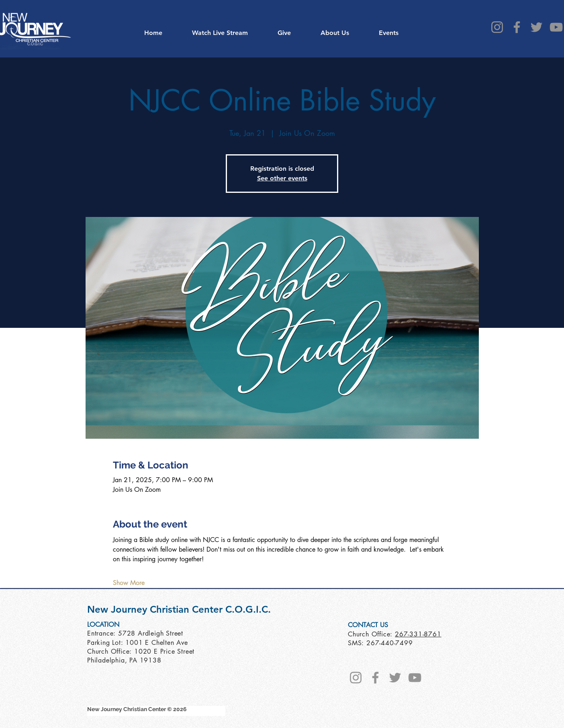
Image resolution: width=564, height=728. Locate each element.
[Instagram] (497, 27)
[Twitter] (536, 27)
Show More (129, 583)
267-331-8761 (418, 634)
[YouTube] (556, 27)
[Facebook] (517, 27)
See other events (282, 178)
